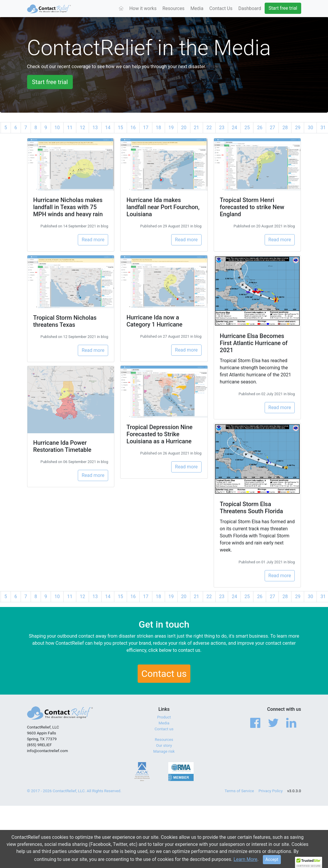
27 (272, 128)
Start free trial (283, 8)
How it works (143, 8)
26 (260, 128)
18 (159, 128)
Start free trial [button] (50, 82)
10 (57, 128)
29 (298, 128)
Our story (164, 745)
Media (197, 8)
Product (164, 717)
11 (70, 128)
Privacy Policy (271, 791)
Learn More (245, 860)
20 (184, 128)
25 (247, 128)
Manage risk (164, 751)
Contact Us (221, 8)
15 (121, 128)
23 (222, 128)
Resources (173, 8)
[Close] (272, 860)
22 (209, 128)
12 (83, 128)
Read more (93, 240)
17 (146, 128)
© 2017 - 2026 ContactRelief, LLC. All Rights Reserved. (74, 791)
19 (171, 128)
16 (133, 128)
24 (234, 128)
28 (285, 128)
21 (197, 128)
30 (310, 128)
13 (95, 128)
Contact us (164, 674)
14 (108, 128)
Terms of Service (239, 791)
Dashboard (250, 8)
